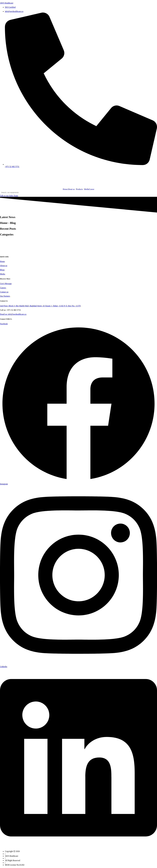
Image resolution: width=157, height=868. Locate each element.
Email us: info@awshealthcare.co (13, 314)
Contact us (4, 292)
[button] (72, 189)
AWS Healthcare (7, 3)
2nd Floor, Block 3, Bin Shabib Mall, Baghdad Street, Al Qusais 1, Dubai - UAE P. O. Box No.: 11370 (40, 306)
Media (87, 189)
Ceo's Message (6, 284)
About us (71, 189)
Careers (3, 288)
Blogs (2, 270)
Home (65, 189)
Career (92, 189)
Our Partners (5, 296)
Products (79, 189)
